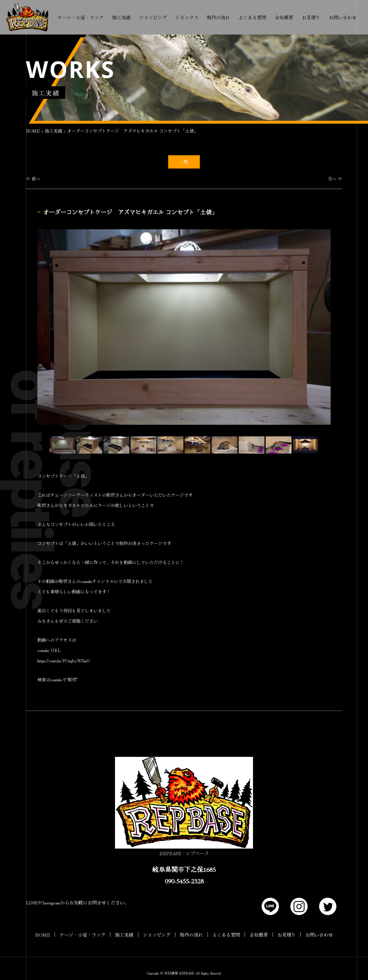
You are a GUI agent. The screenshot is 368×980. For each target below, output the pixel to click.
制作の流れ (218, 17)
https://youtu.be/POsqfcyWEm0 (63, 661)
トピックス (187, 17)
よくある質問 (252, 17)
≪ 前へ (33, 178)
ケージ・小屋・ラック (80, 17)
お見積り (311, 17)
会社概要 (284, 17)
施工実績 (121, 17)
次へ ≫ (335, 178)
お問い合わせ (343, 17)
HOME (33, 131)
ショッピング (153, 17)
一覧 (184, 162)
